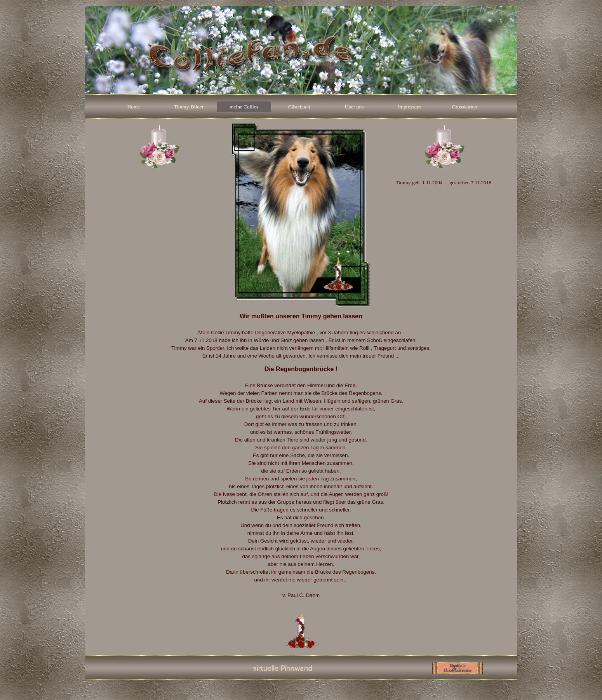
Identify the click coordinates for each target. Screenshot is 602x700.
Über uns (354, 107)
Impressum (409, 107)
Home (134, 107)
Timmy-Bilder (189, 107)
